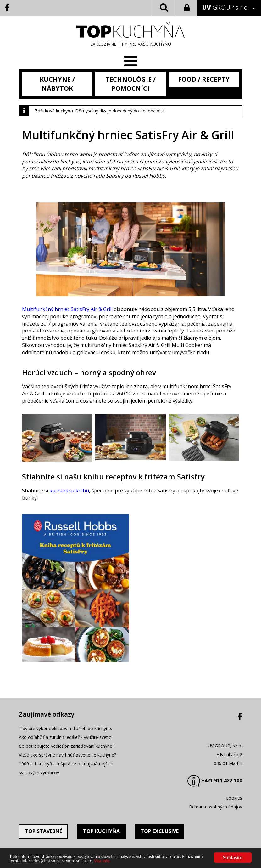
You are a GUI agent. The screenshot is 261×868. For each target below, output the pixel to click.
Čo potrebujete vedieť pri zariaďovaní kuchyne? (67, 746)
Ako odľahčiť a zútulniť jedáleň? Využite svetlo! (66, 737)
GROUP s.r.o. (226, 7)
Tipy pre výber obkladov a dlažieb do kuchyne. (65, 728)
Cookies (234, 798)
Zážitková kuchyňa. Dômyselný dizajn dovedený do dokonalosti (100, 111)
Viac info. (102, 861)
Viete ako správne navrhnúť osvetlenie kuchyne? (67, 755)
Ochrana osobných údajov (215, 807)
